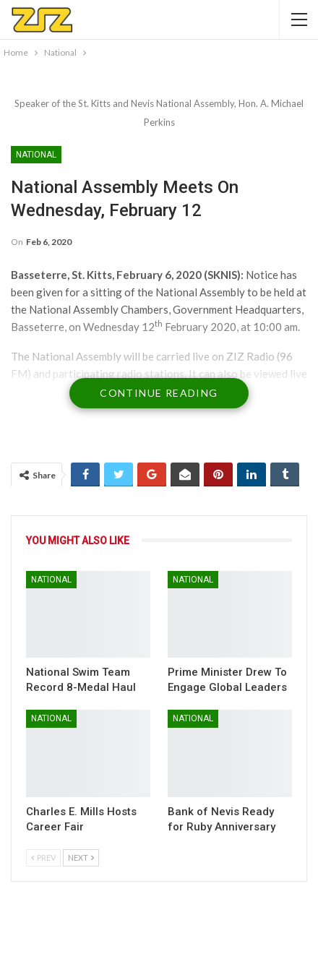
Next (81, 857)
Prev (43, 857)
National (36, 155)
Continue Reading (159, 393)
